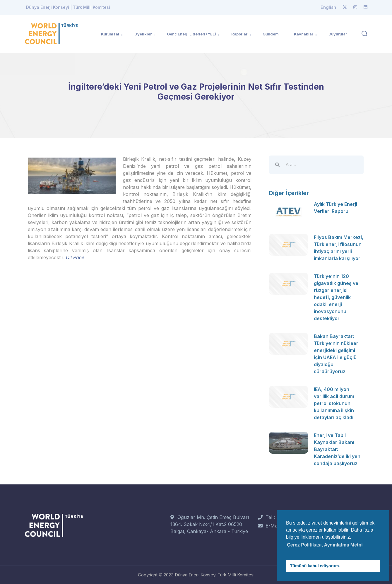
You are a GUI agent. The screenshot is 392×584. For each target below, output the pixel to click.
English (328, 7)
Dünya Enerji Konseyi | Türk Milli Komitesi (68, 7)
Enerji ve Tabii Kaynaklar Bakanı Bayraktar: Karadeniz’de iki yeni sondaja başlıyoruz (338, 449)
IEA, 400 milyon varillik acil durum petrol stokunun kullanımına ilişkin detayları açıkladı (334, 403)
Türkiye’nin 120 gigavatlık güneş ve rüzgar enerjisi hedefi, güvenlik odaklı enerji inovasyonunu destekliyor (336, 297)
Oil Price (75, 257)
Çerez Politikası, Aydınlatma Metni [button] (325, 545)
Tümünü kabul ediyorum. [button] (315, 566)
